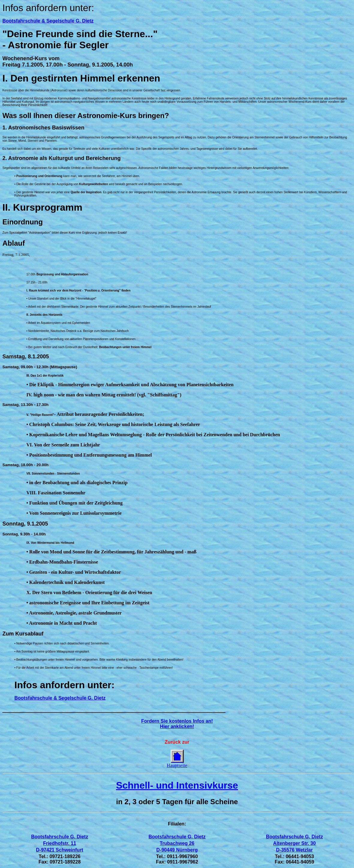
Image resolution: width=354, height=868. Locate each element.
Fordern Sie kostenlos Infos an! (177, 721)
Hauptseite (177, 765)
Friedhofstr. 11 (60, 843)
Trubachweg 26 (177, 843)
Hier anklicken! (177, 726)
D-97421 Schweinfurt (59, 850)
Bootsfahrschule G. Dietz (60, 837)
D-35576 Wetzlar (294, 850)
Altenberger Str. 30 (294, 843)
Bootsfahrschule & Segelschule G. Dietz (48, 21)
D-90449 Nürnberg (177, 850)
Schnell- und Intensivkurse (177, 785)
